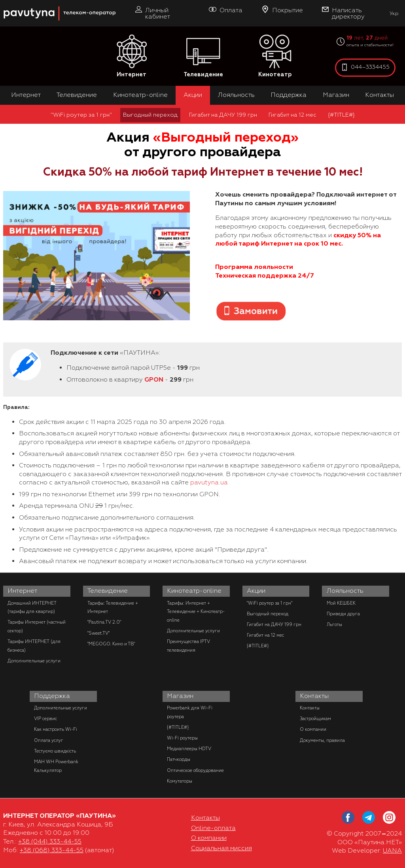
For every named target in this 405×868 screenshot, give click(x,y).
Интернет (132, 56)
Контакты (379, 95)
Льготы (334, 624)
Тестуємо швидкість (55, 751)
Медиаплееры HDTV (189, 749)
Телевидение (203, 56)
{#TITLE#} (341, 115)
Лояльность (236, 95)
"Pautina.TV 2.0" (104, 622)
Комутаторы (180, 781)
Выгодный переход (150, 115)
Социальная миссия (221, 848)
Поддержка (289, 95)
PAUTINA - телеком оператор (8, 4)
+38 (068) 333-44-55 (52, 850)
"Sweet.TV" (98, 633)
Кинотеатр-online (140, 95)
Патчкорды (179, 759)
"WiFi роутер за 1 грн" (81, 115)
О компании (313, 729)
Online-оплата (213, 828)
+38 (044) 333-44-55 (50, 842)
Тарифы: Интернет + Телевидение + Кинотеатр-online (196, 612)
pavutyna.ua (209, 482)
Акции (193, 95)
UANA (392, 851)
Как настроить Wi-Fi (56, 729)
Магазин (336, 95)
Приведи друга (343, 614)
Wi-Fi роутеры (182, 738)
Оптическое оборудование (195, 770)
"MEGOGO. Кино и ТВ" (111, 644)
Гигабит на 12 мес (292, 115)
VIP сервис (45, 719)
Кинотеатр (275, 56)
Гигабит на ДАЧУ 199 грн (223, 115)
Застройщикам (315, 719)
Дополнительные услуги (34, 661)
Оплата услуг (49, 740)
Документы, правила (322, 740)
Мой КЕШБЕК (341, 603)
